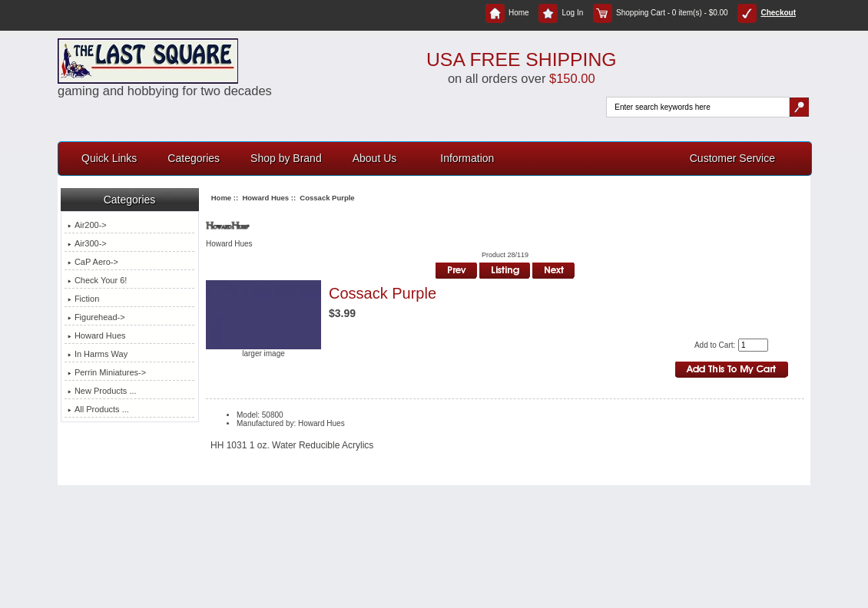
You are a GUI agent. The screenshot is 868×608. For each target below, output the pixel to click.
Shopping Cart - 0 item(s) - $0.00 (661, 13)
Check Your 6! (98, 280)
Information (467, 158)
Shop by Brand (286, 158)
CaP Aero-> (93, 262)
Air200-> (87, 225)
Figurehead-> (96, 317)
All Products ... (98, 409)
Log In (561, 13)
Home (507, 13)
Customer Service (732, 158)
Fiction (83, 299)
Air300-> (87, 243)
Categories (194, 158)
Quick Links (109, 158)
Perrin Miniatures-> (107, 372)
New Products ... (102, 391)
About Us (375, 158)
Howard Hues (265, 198)
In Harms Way (98, 354)
